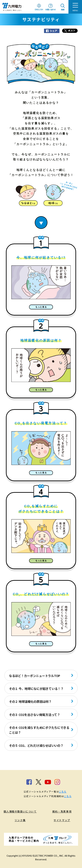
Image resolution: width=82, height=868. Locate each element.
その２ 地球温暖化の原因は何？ (30, 701)
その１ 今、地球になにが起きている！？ (36, 689)
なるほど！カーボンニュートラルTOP (35, 676)
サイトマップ (62, 820)
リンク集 (20, 820)
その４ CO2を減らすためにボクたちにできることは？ (39, 730)
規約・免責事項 (62, 811)
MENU (75, 11)
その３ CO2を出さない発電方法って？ (35, 715)
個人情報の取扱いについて (20, 811)
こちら (63, 792)
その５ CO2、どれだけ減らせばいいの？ (36, 745)
